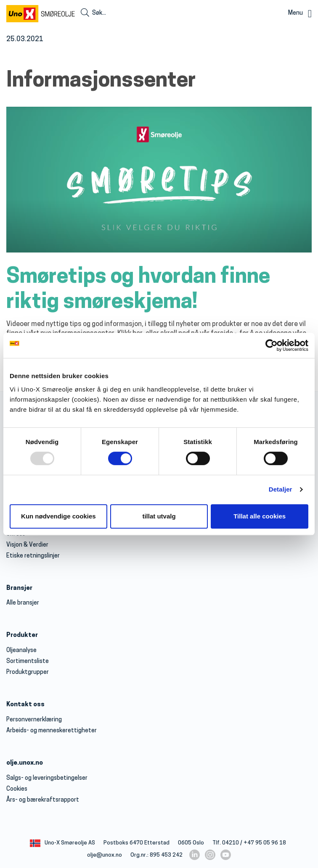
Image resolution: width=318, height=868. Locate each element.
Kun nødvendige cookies (58, 516)
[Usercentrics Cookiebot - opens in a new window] (272, 345)
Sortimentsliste (28, 662)
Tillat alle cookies (260, 516)
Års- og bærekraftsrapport (43, 800)
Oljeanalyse (21, 651)
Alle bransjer (23, 603)
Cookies (17, 789)
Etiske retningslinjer (33, 556)
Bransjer (19, 588)
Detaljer (281, 489)
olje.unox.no (25, 763)
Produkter (22, 635)
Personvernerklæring (34, 720)
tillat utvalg (159, 516)
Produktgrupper (28, 672)
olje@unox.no (105, 855)
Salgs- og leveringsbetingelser (47, 778)
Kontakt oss (25, 705)
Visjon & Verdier (27, 545)
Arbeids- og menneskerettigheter (52, 731)
